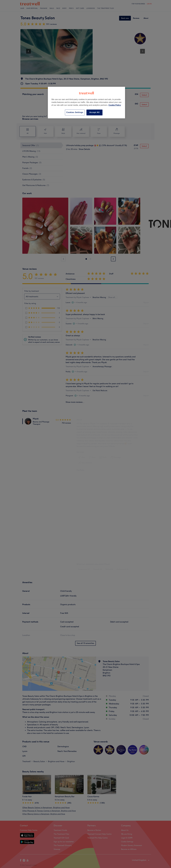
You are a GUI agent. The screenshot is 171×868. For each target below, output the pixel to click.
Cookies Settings (75, 112)
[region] (86, 102)
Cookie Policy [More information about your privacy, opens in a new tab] (115, 105)
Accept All (95, 112)
